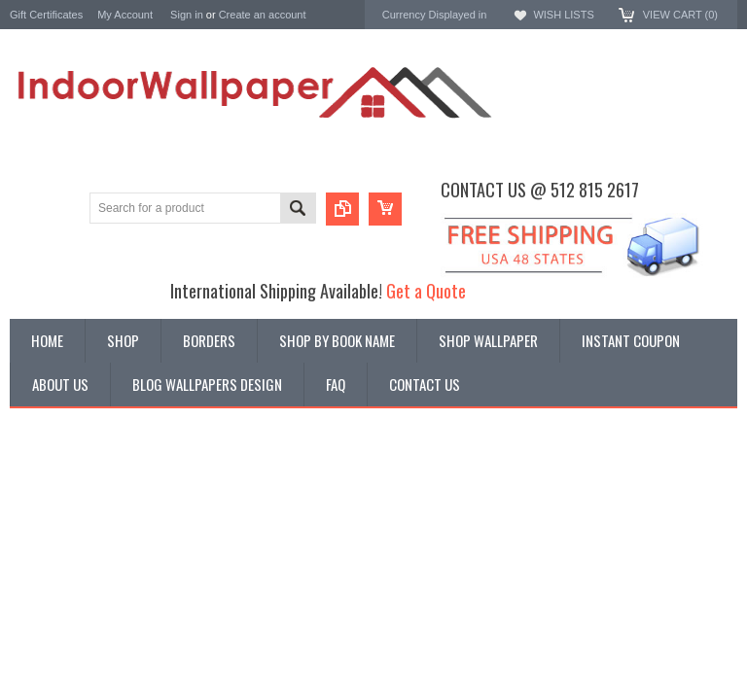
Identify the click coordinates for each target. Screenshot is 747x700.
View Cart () (680, 15)
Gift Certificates (46, 15)
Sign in (187, 15)
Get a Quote (426, 290)
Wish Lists (563, 15)
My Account (125, 15)
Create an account (263, 15)
